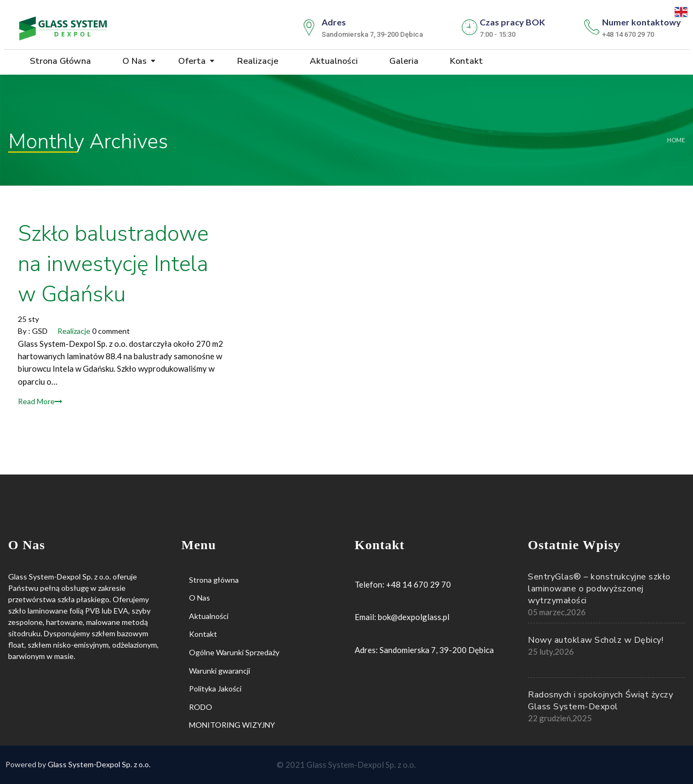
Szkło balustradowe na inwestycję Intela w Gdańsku (113, 264)
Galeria (403, 61)
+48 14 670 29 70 (419, 584)
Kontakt (465, 61)
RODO (201, 707)
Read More (40, 401)
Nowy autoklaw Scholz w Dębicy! (596, 640)
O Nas (133, 61)
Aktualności (333, 61)
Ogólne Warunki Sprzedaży (234, 652)
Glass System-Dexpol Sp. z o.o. (99, 764)
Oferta (191, 61)
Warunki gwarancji (220, 671)
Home (676, 140)
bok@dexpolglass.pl (414, 617)
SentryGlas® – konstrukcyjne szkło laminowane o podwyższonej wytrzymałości (599, 589)
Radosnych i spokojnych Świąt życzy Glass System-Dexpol (600, 701)
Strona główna (59, 61)
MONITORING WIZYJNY (232, 725)
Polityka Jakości (215, 689)
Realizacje (257, 61)
